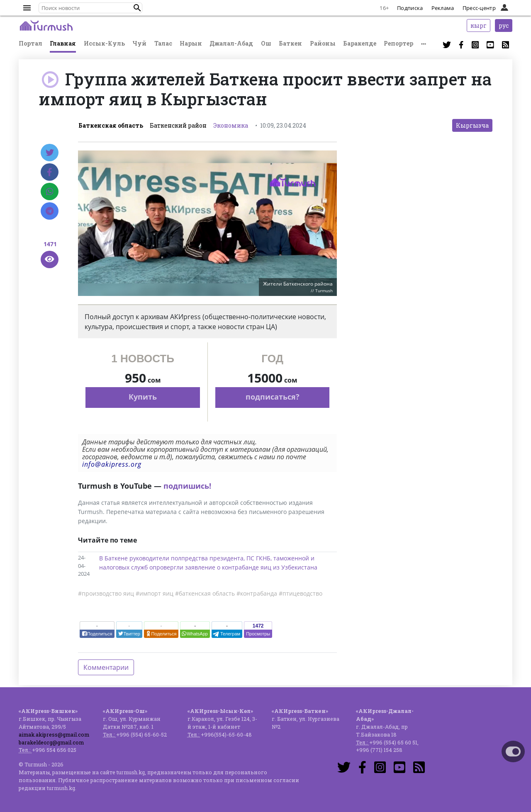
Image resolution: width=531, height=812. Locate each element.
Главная (63, 43)
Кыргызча (472, 125)
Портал (30, 43)
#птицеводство (301, 593)
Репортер (398, 43)
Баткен (290, 43)
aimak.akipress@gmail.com (54, 734)
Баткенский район (178, 125)
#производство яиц (106, 593)
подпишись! (187, 486)
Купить (143, 397)
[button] (137, 8)
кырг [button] (479, 25)
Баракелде (360, 43)
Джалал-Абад (231, 43)
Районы (323, 43)
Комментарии (106, 667)
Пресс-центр (479, 8)
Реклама (443, 8)
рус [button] (504, 25)
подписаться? (273, 397)
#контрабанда (257, 593)
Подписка (410, 8)
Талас (163, 43)
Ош (266, 43)
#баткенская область (205, 593)
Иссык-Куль (104, 43)
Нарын (191, 43)
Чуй (139, 43)
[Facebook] (50, 172)
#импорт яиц (155, 593)
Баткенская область (111, 125)
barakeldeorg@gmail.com (51, 742)
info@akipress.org (112, 464)
